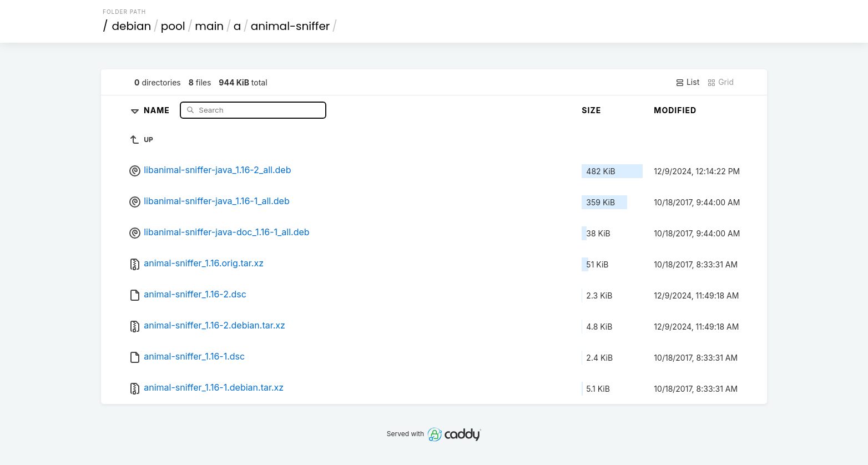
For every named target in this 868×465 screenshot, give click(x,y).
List (687, 82)
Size (591, 110)
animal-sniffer (290, 26)
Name (158, 110)
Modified (675, 110)
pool (173, 26)
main (209, 26)
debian (132, 26)
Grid (720, 82)
